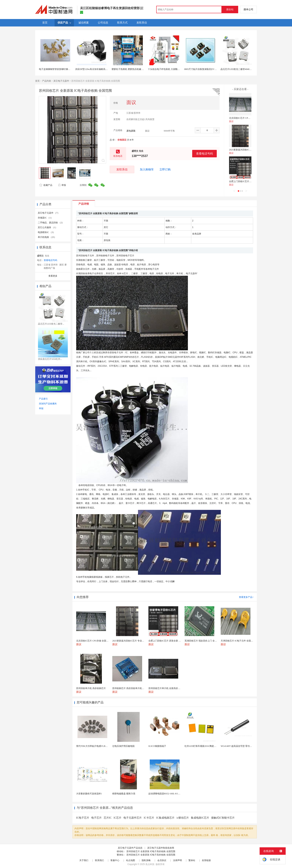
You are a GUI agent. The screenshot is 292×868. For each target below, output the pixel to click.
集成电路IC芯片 (200, 818)
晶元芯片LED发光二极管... (51, 324)
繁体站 (192, 860)
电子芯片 (96, 818)
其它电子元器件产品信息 (130, 848)
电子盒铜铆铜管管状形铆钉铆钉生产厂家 (59, 69)
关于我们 (84, 860)
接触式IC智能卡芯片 (223, 818)
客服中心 (115, 860)
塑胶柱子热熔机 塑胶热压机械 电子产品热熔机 (134, 69)
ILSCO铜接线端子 (157, 746)
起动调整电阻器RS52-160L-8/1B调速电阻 (168, 794)
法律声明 (177, 860)
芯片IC (108, 818)
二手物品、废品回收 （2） (51, 223)
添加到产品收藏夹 (48, 404)
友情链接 (206, 860)
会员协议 (162, 860)
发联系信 (122, 169)
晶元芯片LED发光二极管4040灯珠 (237, 69)
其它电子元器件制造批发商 (161, 848)
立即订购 (165, 169)
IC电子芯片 (83, 818)
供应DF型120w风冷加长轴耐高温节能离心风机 (98, 69)
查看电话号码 (204, 154)
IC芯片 (118, 818)
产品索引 (43, 399)
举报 (62, 185)
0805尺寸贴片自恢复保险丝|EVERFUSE (203, 69)
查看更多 (53, 276)
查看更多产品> (246, 597)
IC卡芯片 (149, 818)
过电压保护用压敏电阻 (123, 746)
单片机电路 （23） (47, 237)
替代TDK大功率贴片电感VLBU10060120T (97, 746)
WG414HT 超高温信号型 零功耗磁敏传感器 (242, 746)
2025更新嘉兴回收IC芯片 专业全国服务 (248, 150)
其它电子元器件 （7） (49, 213)
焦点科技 (150, 864)
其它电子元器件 (61, 81)
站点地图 (131, 860)
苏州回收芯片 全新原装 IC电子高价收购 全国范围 (151, 851)
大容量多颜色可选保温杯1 (89, 794)
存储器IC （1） (45, 218)
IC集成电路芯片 (165, 818)
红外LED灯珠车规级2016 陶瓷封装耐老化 (205, 746)
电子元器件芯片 (133, 818)
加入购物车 (147, 169)
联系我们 (99, 860)
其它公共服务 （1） (48, 227)
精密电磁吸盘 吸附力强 (124, 794)
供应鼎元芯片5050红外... (50, 359)
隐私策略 (146, 860)
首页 (37, 81)
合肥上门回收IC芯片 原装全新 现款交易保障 (251, 181)
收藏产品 (46, 185)
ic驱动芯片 (183, 818)
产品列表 (47, 81)
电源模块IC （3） (46, 232)
